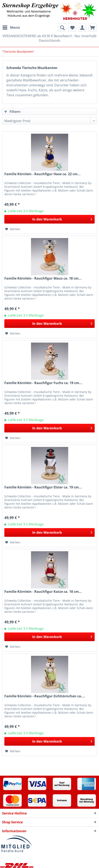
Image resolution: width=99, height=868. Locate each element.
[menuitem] (11, 27)
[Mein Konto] (82, 27)
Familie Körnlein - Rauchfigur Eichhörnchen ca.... (45, 696)
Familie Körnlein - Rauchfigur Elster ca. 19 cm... (43, 487)
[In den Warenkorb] (49, 219)
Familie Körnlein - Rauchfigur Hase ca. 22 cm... (42, 174)
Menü (11, 27)
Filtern (12, 112)
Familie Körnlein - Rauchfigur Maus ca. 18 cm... (43, 278)
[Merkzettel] (72, 27)
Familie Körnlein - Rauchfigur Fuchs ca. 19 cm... (43, 383)
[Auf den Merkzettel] (13, 229)
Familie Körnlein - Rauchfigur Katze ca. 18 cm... (43, 592)
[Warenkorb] (92, 27)
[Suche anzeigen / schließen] (62, 27)
